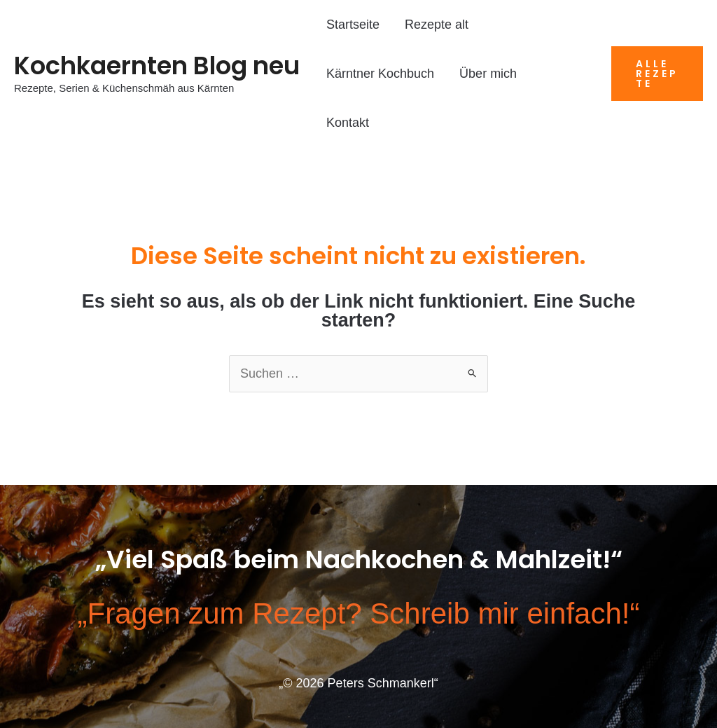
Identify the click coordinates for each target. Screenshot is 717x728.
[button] (657, 74)
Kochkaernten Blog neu (157, 66)
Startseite (353, 25)
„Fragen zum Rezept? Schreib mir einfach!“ (359, 613)
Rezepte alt (437, 25)
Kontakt (348, 123)
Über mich (488, 74)
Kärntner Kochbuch (380, 74)
